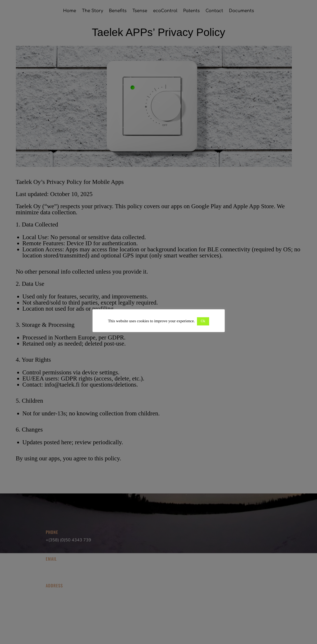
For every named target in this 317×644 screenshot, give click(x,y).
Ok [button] (203, 321)
